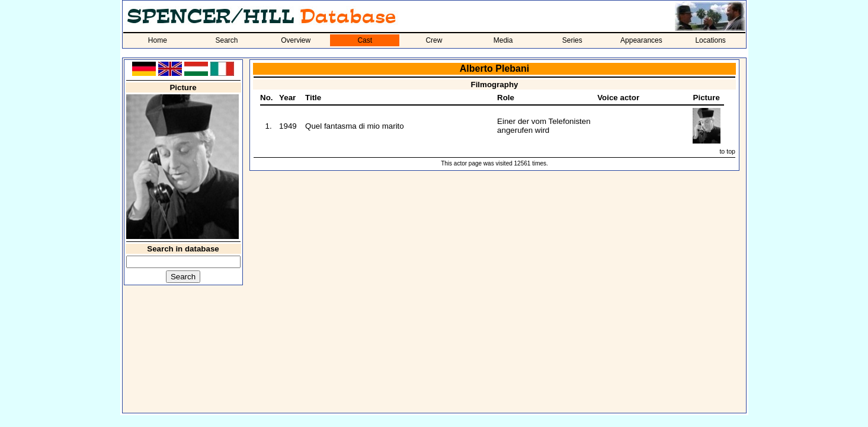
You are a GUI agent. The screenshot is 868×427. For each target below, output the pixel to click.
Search (226, 40)
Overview (296, 40)
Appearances (641, 40)
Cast (365, 40)
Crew (434, 40)
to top (727, 151)
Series (572, 40)
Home (158, 40)
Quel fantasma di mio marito (355, 126)
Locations (710, 40)
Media (503, 40)
